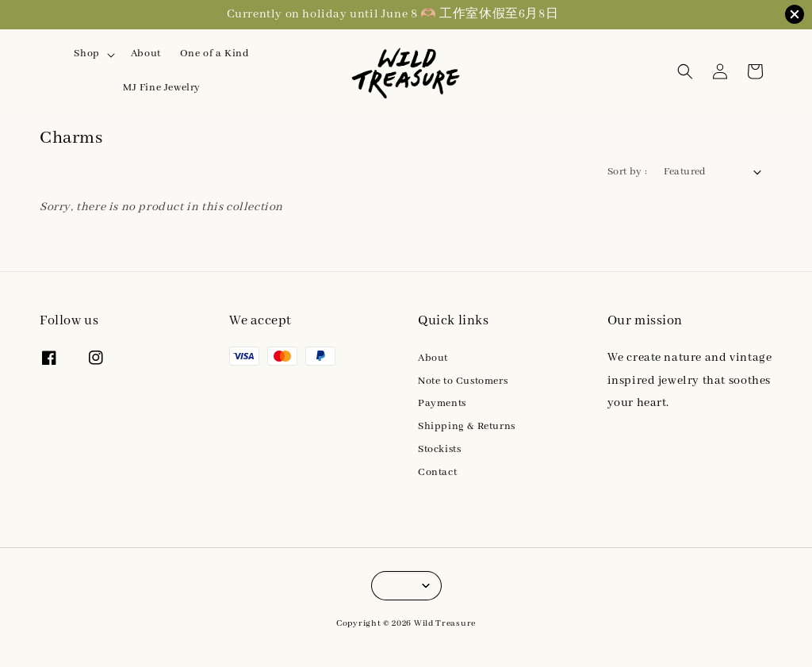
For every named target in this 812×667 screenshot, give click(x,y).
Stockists (439, 449)
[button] (685, 71)
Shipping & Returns (467, 426)
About (146, 54)
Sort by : (628, 172)
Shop (86, 54)
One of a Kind (215, 54)
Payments (442, 403)
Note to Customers (463, 381)
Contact (437, 472)
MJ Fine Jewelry (162, 88)
